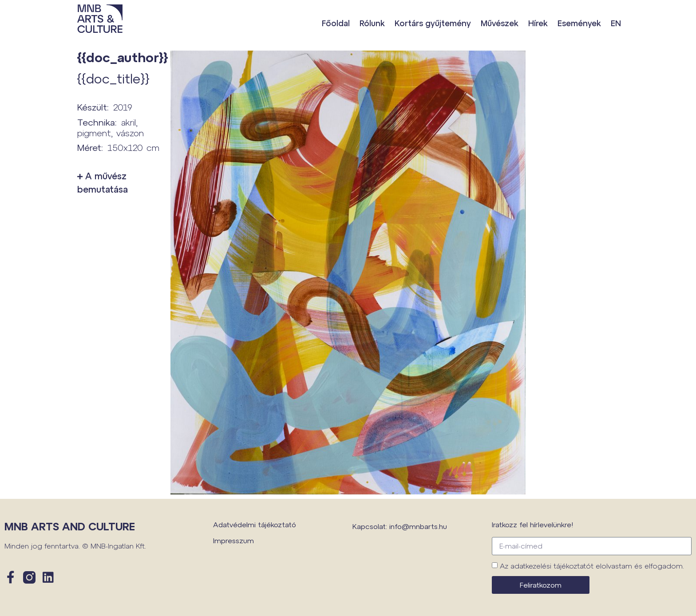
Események (579, 23)
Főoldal (336, 23)
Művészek (500, 23)
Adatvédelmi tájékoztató (255, 524)
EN (616, 23)
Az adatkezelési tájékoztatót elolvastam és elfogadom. (592, 566)
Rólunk (372, 23)
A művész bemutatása (103, 182)
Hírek (538, 23)
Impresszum (233, 540)
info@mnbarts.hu (418, 526)
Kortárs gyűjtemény (433, 23)
